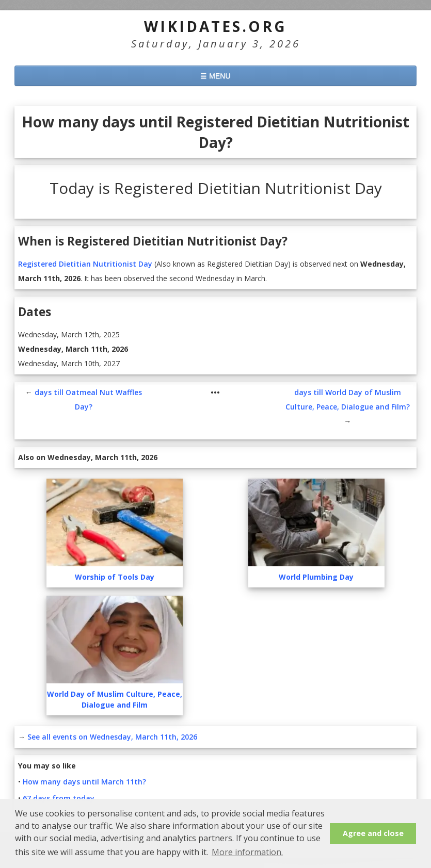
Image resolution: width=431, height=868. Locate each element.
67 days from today (59, 798)
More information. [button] (247, 852)
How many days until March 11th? (84, 782)
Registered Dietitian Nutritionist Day (85, 264)
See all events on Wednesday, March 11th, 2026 (112, 737)
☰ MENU (215, 76)
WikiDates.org (215, 26)
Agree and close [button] (373, 833)
